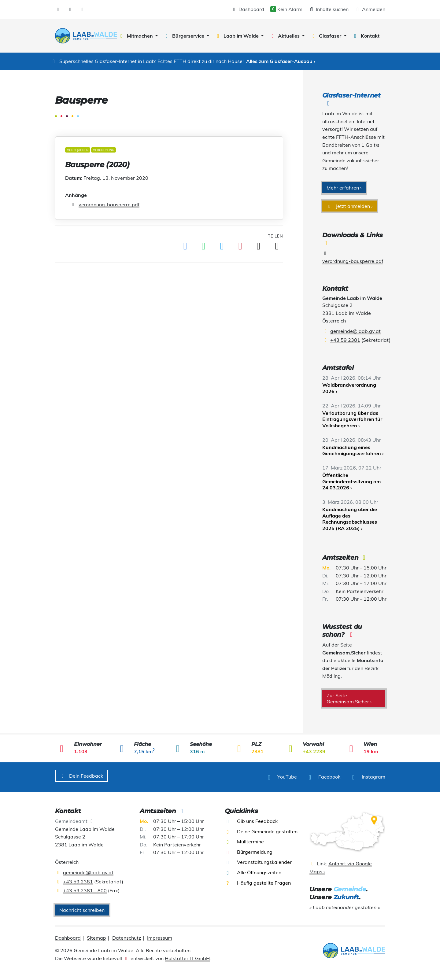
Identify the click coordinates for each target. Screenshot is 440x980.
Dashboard (248, 9)
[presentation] (86, 36)
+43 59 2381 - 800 (85, 888)
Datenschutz (127, 935)
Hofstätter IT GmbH (187, 956)
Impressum (160, 935)
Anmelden (370, 9)
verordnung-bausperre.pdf (109, 204)
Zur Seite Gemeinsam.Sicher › (349, 698)
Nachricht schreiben (82, 908)
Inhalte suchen (329, 9)
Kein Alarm (286, 9)
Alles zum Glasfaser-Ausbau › (281, 61)
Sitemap (96, 935)
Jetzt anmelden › (350, 206)
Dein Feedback (82, 776)
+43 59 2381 (345, 340)
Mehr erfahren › (344, 188)
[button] (138, 36)
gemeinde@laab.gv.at (355, 331)
